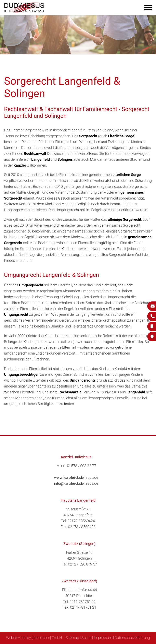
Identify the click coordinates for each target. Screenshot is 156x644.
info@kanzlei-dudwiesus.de (76, 483)
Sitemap (72, 638)
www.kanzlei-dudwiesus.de (76, 478)
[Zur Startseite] (24, 11)
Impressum (103, 638)
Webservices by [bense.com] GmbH (34, 638)
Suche (86, 638)
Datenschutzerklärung (132, 638)
